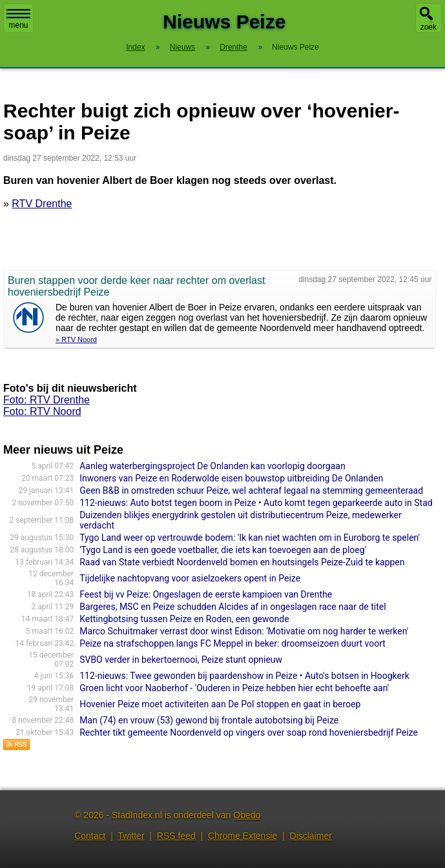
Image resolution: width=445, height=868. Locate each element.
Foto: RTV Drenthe (47, 400)
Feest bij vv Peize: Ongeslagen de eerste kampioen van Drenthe (206, 594)
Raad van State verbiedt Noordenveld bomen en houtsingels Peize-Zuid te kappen (242, 562)
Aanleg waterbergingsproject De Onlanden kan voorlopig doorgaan (212, 466)
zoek (429, 27)
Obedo (247, 815)
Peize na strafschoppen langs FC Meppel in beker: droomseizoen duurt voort (233, 643)
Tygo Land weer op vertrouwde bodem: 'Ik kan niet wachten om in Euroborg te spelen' (250, 538)
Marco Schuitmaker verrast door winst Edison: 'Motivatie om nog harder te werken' (244, 631)
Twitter (131, 836)
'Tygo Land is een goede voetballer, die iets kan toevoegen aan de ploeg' (223, 550)
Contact (90, 836)
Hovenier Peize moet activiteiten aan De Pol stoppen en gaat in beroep (220, 704)
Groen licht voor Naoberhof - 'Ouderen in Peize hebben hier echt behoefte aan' (234, 688)
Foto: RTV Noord (42, 411)
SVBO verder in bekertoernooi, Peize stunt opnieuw (181, 660)
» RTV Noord (76, 339)
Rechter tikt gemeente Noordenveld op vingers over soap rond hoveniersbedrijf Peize (249, 732)
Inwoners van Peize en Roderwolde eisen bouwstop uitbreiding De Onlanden (231, 478)
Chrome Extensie (243, 836)
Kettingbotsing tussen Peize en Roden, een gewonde (184, 619)
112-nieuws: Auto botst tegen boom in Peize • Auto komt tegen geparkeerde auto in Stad (256, 503)
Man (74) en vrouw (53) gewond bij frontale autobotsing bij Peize (209, 720)
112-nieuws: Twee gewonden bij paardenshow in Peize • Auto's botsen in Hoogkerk (244, 676)
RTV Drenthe (42, 204)
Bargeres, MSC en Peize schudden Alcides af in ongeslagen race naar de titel (233, 607)
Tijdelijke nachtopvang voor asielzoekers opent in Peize (190, 578)
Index (135, 47)
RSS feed (176, 836)
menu (18, 19)
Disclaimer (311, 836)
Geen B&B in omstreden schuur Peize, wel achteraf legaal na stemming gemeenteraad (251, 490)
